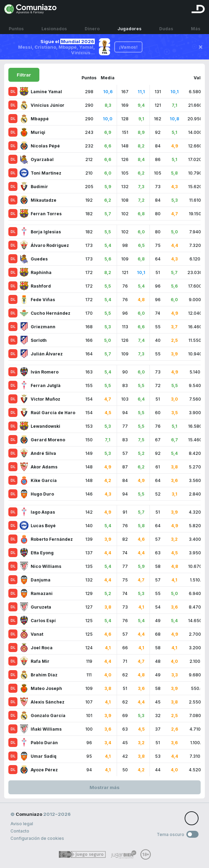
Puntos (16, 25)
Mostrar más (104, 787)
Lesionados (54, 25)
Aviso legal (22, 824)
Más (196, 25)
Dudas (166, 25)
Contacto (20, 831)
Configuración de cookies (37, 838)
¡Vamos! (128, 47)
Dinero (92, 25)
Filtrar (24, 75)
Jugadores (129, 25)
